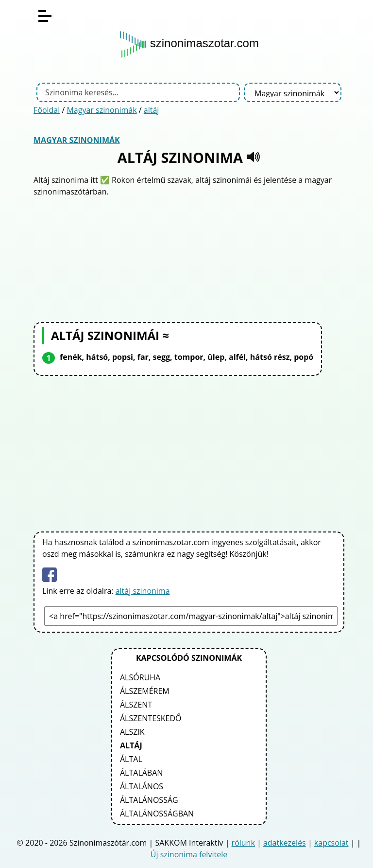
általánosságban (157, 814)
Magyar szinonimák (102, 110)
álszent (136, 705)
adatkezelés (285, 843)
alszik (132, 732)
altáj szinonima (143, 591)
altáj (152, 110)
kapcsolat (331, 843)
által (131, 759)
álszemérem (145, 691)
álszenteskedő (151, 718)
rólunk (243, 843)
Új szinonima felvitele (189, 854)
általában (141, 773)
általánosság (149, 800)
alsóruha (140, 677)
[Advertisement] (189, 258)
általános (142, 786)
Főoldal (47, 110)
